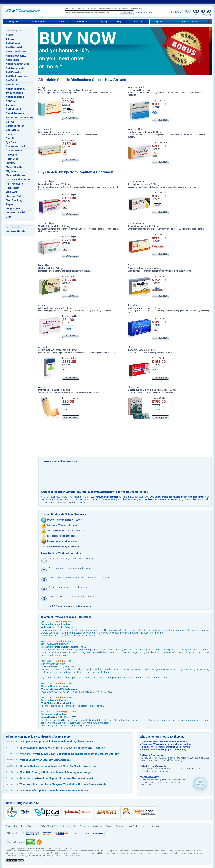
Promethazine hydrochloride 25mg (65, 90)
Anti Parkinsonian (16, 76)
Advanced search (144, 13)
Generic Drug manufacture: (23, 803)
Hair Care (11, 155)
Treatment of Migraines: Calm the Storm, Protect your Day (54, 791)
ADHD (9, 35)
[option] (125, 51)
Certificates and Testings (102, 826)
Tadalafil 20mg (141, 350)
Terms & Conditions (29, 826)
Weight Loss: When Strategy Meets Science (45, 760)
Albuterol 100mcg (54, 390)
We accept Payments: (16, 842)
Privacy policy (11, 826)
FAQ (119, 21)
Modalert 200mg (54, 184)
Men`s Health (14, 167)
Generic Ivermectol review (55, 624)
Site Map (156, 826)
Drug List (14, 21)
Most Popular (39, 21)
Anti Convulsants (16, 51)
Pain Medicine (14, 184)
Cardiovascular (15, 126)
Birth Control (13, 109)
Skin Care (11, 192)
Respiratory (13, 188)
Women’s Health (15, 231)
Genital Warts (14, 151)
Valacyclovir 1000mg (145, 308)
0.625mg (139, 90)
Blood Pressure (15, 113)
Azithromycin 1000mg (57, 350)
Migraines (12, 171)
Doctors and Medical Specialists (76, 826)
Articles (62, 21)
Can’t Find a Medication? (138, 826)
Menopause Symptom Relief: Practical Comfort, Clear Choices (56, 742)
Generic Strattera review (54, 686)
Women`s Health (16, 213)
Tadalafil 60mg (50, 268)
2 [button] (46, 74)
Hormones (12, 159)
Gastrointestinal (15, 146)
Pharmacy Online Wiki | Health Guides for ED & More (38, 737)
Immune (11, 163)
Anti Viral (11, 80)
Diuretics (11, 138)
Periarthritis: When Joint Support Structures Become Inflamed (56, 778)
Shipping (103, 21)
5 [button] (56, 74)
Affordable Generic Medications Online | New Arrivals (82, 80)
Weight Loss (13, 208)
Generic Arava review (53, 664)
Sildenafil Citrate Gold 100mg (152, 390)
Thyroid (10, 204)
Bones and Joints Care (19, 117)
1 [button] (42, 74)
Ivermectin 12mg (55, 132)
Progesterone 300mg (145, 132)
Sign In (159, 21)
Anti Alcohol (13, 43)
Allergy (10, 39)
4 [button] (53, 74)
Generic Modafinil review (55, 644)
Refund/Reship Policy (50, 826)
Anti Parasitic (14, 72)
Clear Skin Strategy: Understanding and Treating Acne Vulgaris (57, 772)
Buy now (71, 118)
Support (190, 21)
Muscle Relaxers (16, 175)
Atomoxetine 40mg (144, 268)
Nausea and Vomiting (19, 179)
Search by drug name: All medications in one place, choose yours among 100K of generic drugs (104, 8)
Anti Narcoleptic (15, 68)
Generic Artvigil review (53, 714)
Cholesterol (13, 130)
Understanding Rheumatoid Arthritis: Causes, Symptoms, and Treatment (62, 748)
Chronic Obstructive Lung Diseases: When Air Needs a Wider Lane (58, 766)
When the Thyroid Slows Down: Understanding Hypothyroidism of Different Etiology (69, 754)
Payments (82, 21)
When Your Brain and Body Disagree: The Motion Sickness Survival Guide (63, 784)
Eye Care (11, 142)
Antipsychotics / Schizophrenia (16, 91)
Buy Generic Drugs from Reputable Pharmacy (76, 172)
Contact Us (137, 21)
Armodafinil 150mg (144, 184)
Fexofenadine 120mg (55, 308)
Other (9, 217)
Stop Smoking (14, 200)
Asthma (10, 105)
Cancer (10, 122)
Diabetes (11, 134)
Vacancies (120, 826)
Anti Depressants (16, 56)
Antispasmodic (15, 97)
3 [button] (49, 73)
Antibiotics (12, 85)
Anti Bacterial (14, 47)
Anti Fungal (13, 60)
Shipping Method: (14, 833)
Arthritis (11, 101)
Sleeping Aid (13, 196)
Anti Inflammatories (18, 64)
